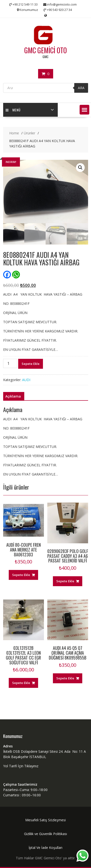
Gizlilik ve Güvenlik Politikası (45, 834)
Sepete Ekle (31, 364)
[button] (84, 110)
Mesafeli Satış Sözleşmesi (45, 820)
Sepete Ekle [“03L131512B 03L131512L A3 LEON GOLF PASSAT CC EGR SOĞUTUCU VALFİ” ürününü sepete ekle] (21, 683)
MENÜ (13, 110)
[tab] (13, 396)
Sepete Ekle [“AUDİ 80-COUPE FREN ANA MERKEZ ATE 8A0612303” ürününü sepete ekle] (21, 575)
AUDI (26, 380)
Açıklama (13, 396)
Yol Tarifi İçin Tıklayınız (21, 766)
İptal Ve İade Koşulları (45, 848)
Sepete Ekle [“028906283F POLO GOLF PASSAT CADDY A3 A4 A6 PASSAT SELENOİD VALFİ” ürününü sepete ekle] (65, 581)
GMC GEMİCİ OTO (45, 50)
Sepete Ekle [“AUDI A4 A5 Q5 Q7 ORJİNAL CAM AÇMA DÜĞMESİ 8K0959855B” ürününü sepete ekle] (65, 678)
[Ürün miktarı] (10, 363)
